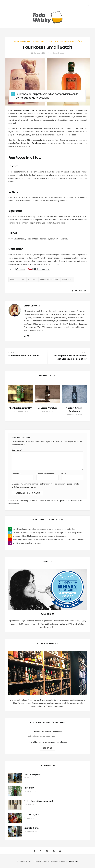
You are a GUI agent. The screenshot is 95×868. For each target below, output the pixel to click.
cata (23, 279)
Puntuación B (75, 41)
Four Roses (39, 41)
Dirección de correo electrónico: (48, 732)
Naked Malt (29, 788)
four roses (32, 279)
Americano (18, 41)
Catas (28, 41)
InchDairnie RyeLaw (32, 774)
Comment (17, 450)
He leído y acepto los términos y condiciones (47, 742)
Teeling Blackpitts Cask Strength (38, 801)
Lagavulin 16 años (31, 828)
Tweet (12, 269)
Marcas (50, 41)
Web (64, 474)
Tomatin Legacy (31, 815)
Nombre (16, 474)
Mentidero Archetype (48, 408)
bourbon (14, 279)
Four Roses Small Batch (49, 279)
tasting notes (67, 279)
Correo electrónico (46, 474)
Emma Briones (58, 53)
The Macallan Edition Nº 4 (21, 408)
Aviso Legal (74, 861)
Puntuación (61, 41)
